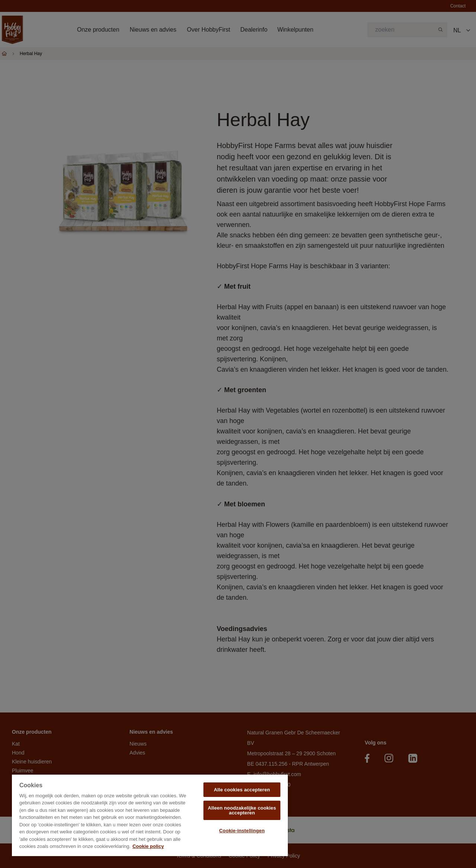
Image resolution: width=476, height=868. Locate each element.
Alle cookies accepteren (242, 790)
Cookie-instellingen (242, 831)
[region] (150, 815)
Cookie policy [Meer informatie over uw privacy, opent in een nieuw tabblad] (148, 846)
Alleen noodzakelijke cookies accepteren (242, 810)
